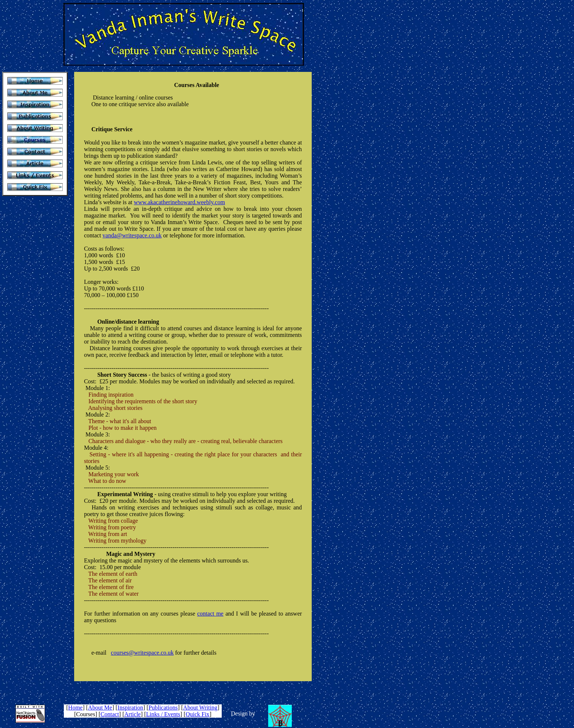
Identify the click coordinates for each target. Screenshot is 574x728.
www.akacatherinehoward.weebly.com (179, 202)
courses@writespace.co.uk (142, 653)
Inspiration (130, 708)
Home (75, 708)
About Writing (200, 708)
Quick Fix (197, 714)
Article (132, 714)
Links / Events (163, 714)
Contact (110, 714)
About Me (100, 708)
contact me (210, 614)
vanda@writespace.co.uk (132, 235)
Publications (163, 708)
